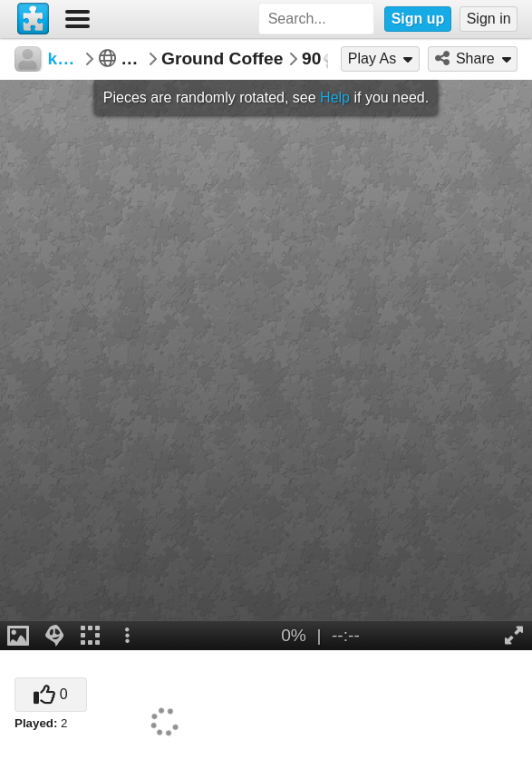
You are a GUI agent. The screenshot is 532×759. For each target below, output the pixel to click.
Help (335, 97)
